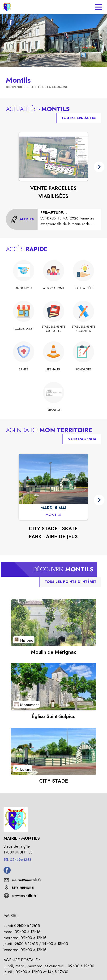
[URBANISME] (53, 410)
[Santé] (24, 369)
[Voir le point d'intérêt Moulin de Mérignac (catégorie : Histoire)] (53, 622)
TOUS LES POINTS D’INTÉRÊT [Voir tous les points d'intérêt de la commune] (71, 582)
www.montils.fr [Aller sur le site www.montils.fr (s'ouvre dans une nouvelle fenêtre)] (24, 895)
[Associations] (53, 288)
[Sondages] (83, 369)
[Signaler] (53, 369)
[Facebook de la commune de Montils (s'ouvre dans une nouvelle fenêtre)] (9, 23)
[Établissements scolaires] (83, 329)
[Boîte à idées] (83, 288)
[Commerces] (24, 329)
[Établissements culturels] (53, 329)
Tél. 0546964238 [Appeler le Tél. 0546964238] (17, 860)
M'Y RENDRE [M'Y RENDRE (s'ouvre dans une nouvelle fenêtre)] (23, 888)
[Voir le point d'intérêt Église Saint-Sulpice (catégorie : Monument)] (53, 687)
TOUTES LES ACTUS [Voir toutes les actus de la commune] (79, 118)
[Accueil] (7, 7)
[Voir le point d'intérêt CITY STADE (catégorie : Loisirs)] (53, 751)
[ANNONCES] (24, 288)
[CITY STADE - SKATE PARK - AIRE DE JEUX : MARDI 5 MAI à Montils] (53, 515)
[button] (99, 167)
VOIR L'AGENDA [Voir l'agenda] (82, 439)
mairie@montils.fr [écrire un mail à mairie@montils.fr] (26, 880)
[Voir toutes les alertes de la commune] (22, 219)
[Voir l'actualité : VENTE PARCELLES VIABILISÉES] (53, 157)
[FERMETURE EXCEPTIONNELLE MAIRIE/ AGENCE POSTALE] (69, 218)
